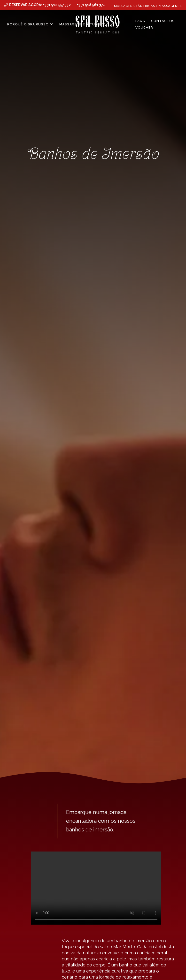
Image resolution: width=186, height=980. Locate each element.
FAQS (140, 21)
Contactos (163, 21)
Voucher (144, 27)
